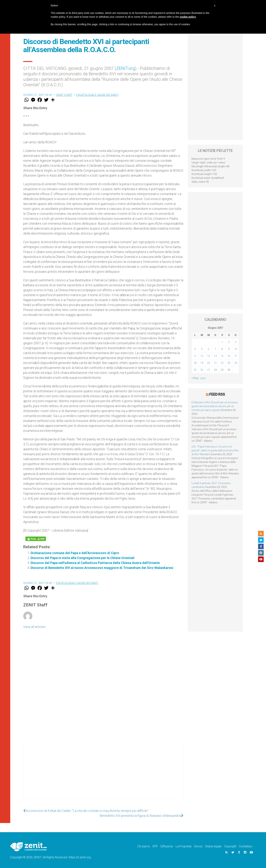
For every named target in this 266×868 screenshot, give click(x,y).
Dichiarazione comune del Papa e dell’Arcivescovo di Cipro (75, 553)
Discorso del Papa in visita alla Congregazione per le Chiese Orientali (83, 558)
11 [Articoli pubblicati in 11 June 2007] (195, 356)
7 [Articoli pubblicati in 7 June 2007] (215, 349)
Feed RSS (217, 394)
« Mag (195, 378)
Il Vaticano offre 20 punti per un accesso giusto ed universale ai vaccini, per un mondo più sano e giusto (215, 406)
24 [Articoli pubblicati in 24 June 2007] (236, 363)
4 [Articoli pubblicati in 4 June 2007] (195, 349)
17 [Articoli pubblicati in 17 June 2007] (236, 356)
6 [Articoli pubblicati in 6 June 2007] (209, 349)
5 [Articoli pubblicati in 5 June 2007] (202, 349)
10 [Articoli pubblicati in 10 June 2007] (236, 349)
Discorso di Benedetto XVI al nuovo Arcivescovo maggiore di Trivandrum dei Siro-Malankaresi (102, 568)
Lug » (203, 378)
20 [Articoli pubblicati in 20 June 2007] (209, 363)
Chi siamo (144, 846)
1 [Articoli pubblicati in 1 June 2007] (222, 342)
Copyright (230, 846)
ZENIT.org (126, 68)
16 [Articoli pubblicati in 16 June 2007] (229, 356)
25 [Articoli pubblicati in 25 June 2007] (195, 370)
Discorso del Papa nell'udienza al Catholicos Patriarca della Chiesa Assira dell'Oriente (95, 563)
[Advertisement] (103, 775)
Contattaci (246, 846)
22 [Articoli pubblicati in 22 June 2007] (222, 363)
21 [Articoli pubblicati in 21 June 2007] (215, 363)
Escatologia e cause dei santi (97, 95)
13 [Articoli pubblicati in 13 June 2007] (209, 356)
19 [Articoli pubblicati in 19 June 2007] (202, 363)
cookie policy (188, 17)
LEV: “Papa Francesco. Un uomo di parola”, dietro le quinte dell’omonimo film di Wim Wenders (215, 450)
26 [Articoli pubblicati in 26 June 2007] (202, 370)
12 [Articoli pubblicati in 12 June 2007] (202, 356)
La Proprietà (183, 846)
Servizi (198, 846)
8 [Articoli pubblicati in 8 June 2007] (222, 349)
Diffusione (167, 846)
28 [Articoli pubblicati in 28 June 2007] (215, 370)
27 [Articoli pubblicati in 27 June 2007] (209, 370)
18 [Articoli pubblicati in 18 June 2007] (195, 363)
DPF (155, 846)
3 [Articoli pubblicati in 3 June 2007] (236, 342)
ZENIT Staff (64, 95)
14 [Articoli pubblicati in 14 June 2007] (215, 356)
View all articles (34, 627)
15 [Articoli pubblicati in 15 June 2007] (222, 356)
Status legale (213, 846)
